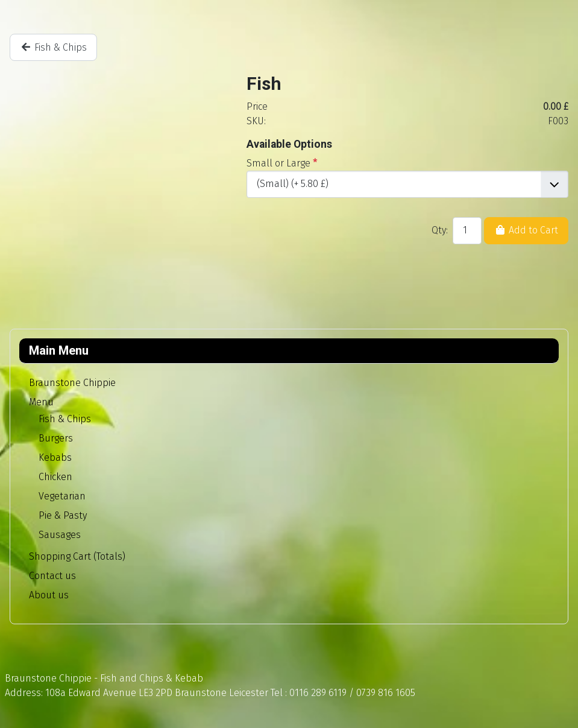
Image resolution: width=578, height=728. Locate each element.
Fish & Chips (65, 419)
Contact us (52, 576)
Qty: (440, 230)
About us (49, 595)
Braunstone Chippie (72, 383)
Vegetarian (62, 496)
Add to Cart (526, 230)
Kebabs (55, 457)
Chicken (55, 477)
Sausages (60, 535)
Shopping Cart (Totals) (77, 556)
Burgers (56, 438)
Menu (41, 402)
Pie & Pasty (63, 515)
